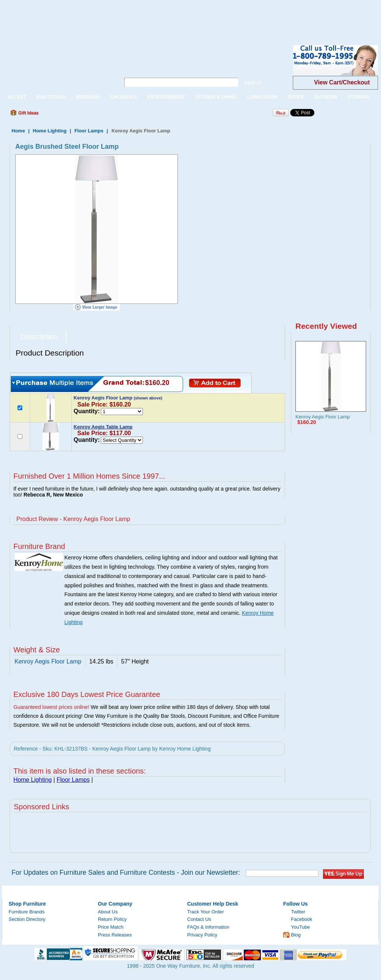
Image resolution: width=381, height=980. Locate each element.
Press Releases (115, 935)
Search (253, 82)
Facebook (302, 919)
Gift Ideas (28, 113)
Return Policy (112, 919)
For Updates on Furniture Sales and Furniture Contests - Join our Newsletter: (126, 873)
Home (18, 131)
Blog (296, 935)
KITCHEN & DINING (216, 97)
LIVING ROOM (262, 97)
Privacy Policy (202, 935)
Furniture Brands (27, 912)
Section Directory (27, 919)
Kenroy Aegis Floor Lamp (323, 417)
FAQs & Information (208, 927)
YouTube (300, 927)
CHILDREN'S (123, 97)
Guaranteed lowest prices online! (51, 707)
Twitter (298, 912)
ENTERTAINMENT (166, 97)
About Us (108, 912)
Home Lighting (50, 131)
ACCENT (17, 97)
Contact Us (199, 919)
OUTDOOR (326, 97)
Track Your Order (206, 912)
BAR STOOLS (51, 97)
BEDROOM (88, 97)
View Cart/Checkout (342, 82)
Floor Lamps (89, 131)
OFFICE (296, 97)
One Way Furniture (57, 66)
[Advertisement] (135, 17)
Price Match (111, 927)
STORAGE (358, 97)
